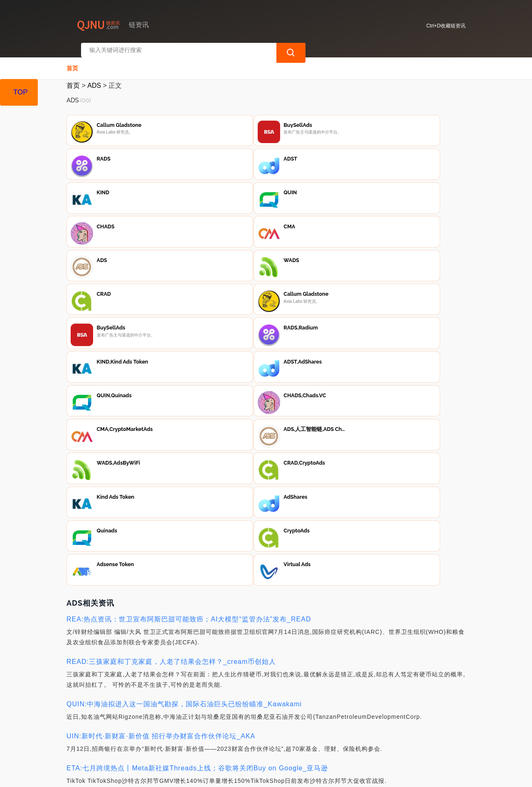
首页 (72, 61)
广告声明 (244, 742)
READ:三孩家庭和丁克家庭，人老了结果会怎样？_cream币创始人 (171, 454)
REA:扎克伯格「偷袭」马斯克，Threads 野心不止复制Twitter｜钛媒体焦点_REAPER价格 (210, 635)
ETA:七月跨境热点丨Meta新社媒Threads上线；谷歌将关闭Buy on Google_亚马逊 (197, 561)
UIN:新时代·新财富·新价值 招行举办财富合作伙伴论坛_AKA (161, 529)
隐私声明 (202, 742)
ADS (94, 78)
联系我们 (160, 742)
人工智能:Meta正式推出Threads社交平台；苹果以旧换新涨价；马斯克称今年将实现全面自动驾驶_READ (232, 710)
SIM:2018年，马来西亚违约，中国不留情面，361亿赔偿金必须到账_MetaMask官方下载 (207, 593)
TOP (21, 92)
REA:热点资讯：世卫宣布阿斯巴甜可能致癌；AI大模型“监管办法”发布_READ (189, 412)
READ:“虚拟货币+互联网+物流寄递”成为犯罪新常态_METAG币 (166, 667)
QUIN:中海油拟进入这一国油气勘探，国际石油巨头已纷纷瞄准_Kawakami (184, 497)
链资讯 (198, 774)
